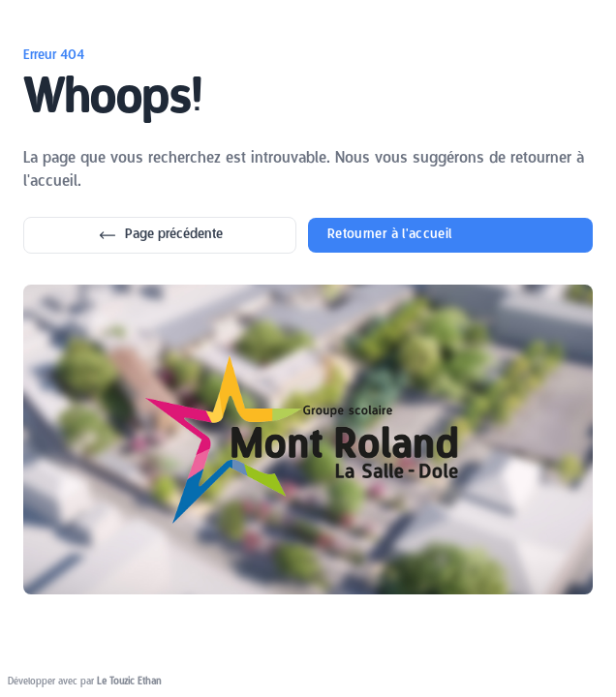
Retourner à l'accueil (389, 235)
